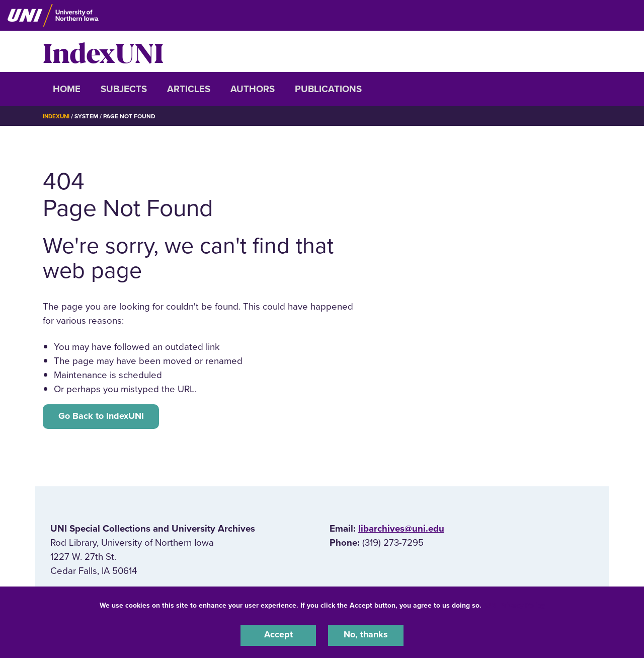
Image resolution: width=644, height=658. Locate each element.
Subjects (124, 89)
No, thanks (366, 635)
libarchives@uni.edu (401, 530)
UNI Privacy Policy (515, 604)
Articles (189, 89)
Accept (278, 635)
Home (67, 89)
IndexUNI (103, 51)
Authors (253, 89)
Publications (328, 89)
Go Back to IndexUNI (103, 417)
